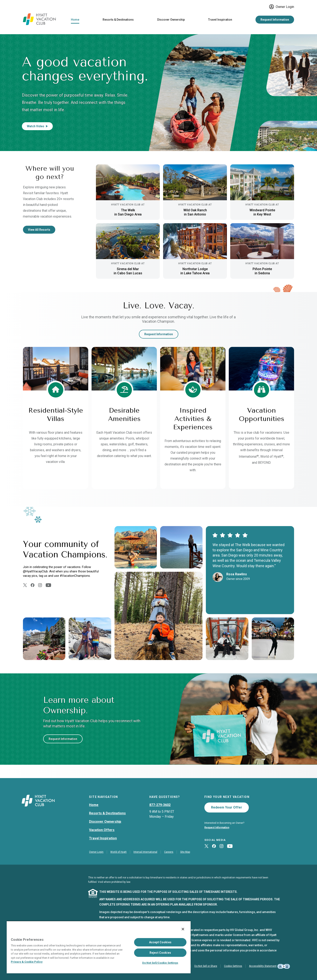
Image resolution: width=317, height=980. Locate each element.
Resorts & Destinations (118, 20)
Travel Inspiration (220, 20)
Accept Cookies (160, 942)
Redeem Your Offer (227, 807)
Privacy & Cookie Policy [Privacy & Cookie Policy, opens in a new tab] (27, 962)
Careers (169, 852)
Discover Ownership (171, 20)
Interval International (145, 852)
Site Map (185, 852)
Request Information (275, 20)
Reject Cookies (160, 953)
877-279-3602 (160, 805)
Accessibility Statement (263, 966)
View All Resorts (39, 230)
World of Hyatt (118, 852)
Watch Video (37, 126)
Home (75, 20)
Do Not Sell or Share (206, 966)
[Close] (183, 929)
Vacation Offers (102, 830)
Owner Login (282, 7)
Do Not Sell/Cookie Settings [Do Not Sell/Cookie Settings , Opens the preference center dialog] (160, 963)
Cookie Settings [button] (233, 966)
